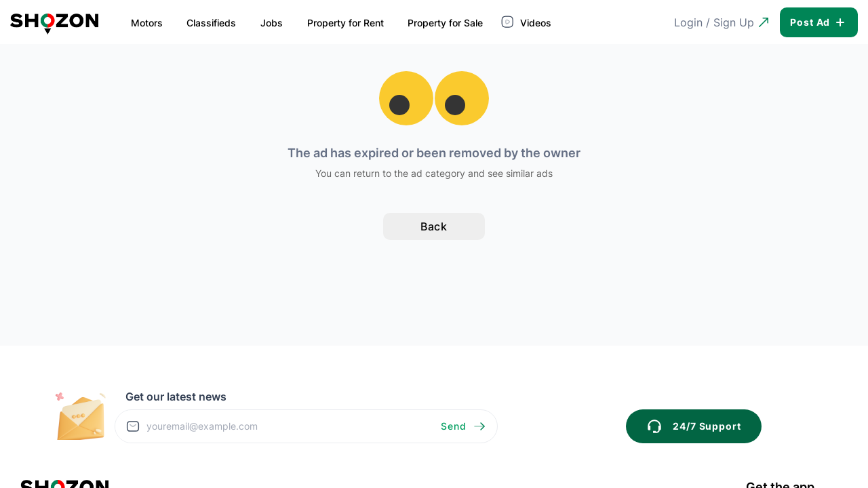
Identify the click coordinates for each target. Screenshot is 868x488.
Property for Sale (445, 23)
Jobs (272, 23)
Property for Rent (346, 23)
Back (434, 226)
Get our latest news (176, 396)
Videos (528, 22)
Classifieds (211, 23)
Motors (147, 23)
